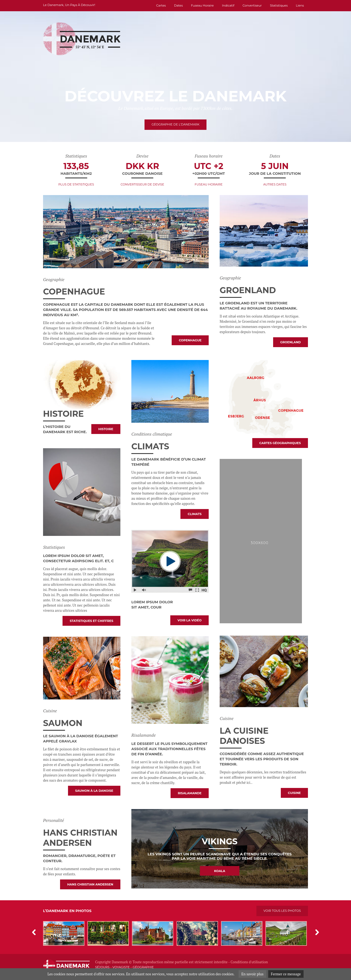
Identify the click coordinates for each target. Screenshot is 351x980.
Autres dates (275, 184)
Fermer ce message (286, 974)
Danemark (120, 962)
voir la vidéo (189, 620)
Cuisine (294, 793)
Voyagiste (121, 967)
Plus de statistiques (76, 184)
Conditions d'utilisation (249, 962)
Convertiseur (252, 5)
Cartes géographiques (280, 443)
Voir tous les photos (282, 911)
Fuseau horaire (203, 5)
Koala (220, 871)
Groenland (248, 290)
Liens (300, 5)
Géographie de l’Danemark (176, 124)
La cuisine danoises (244, 736)
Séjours (102, 967)
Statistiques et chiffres (91, 621)
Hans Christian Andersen (80, 838)
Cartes (161, 5)
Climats (150, 446)
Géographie (143, 967)
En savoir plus (252, 974)
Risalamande (190, 793)
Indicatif (228, 5)
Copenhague (74, 292)
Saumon (63, 723)
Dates (179, 5)
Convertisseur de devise (142, 184)
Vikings (220, 842)
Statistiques (279, 5)
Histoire (63, 414)
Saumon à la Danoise (94, 791)
